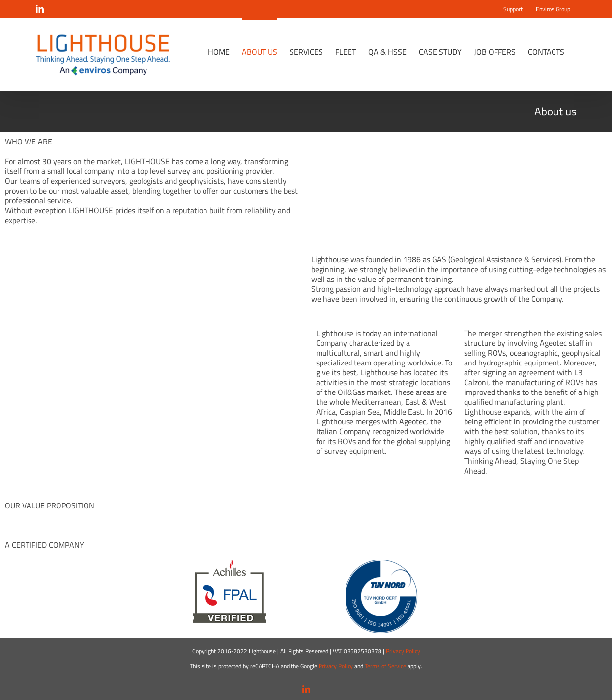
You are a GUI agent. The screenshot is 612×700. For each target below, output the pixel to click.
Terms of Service (385, 666)
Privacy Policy (403, 651)
